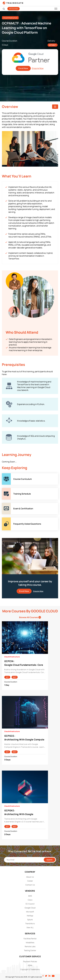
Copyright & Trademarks (30, 969)
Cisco (30, 900)
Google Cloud (30, 908)
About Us (30, 877)
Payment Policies (30, 961)
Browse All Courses (30, 617)
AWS (30, 896)
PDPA (30, 965)
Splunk (30, 920)
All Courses (14, 9)
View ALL (30, 927)
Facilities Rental (30, 939)
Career (30, 881)
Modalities (30, 942)
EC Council (30, 904)
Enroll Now (23, 68)
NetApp (30, 916)
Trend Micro (30, 924)
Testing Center (30, 950)
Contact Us (30, 885)
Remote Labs (30, 946)
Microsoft (30, 912)
